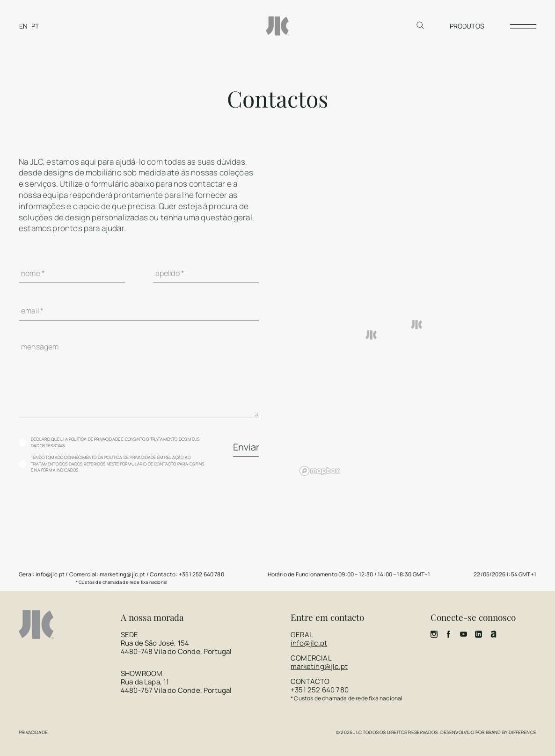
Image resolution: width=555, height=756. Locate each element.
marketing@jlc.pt (319, 666)
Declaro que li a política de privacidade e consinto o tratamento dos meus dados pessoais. (115, 442)
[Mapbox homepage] (320, 471)
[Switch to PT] (35, 26)
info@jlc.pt (309, 643)
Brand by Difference (511, 732)
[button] (417, 324)
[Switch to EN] (23, 26)
